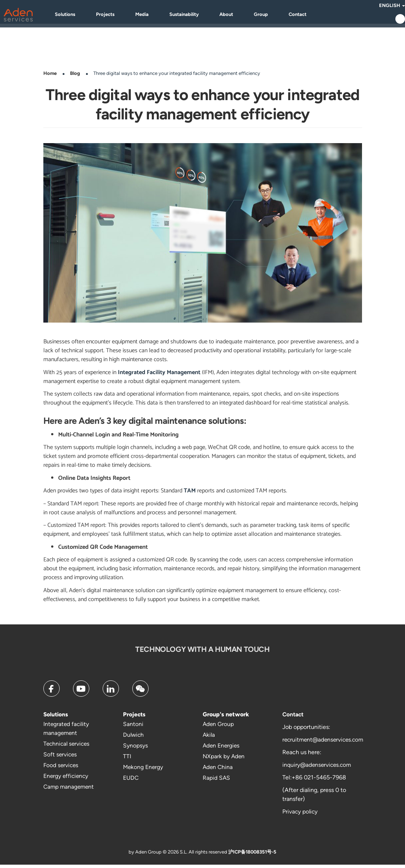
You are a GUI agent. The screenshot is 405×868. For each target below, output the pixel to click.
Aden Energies (222, 749)
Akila (209, 738)
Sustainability (195, 16)
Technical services (68, 747)
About (237, 16)
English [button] (379, 7)
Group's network (226, 718)
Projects (116, 16)
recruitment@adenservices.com (325, 743)
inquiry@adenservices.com (318, 768)
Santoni (133, 727)
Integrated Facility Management (159, 376)
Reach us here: (302, 755)
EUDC (131, 781)
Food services (62, 768)
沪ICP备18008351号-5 (252, 855)
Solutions (76, 16)
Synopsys (135, 749)
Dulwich (134, 738)
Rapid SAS (217, 781)
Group (272, 16)
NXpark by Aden (224, 760)
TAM (189, 494)
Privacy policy (301, 815)
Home (50, 77)
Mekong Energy (144, 770)
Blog (75, 77)
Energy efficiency (67, 779)
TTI (127, 760)
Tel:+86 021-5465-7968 (314, 781)
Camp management (70, 790)
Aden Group (219, 727)
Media (153, 16)
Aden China (218, 770)
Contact (309, 16)
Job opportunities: (306, 730)
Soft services (61, 758)
